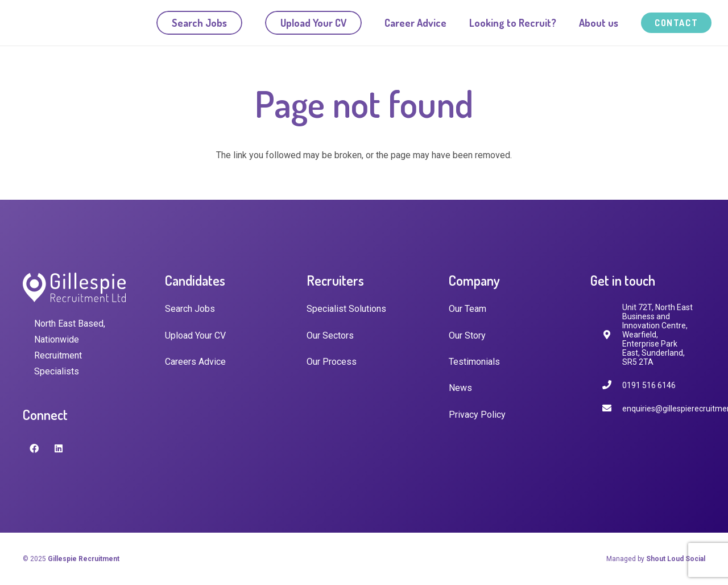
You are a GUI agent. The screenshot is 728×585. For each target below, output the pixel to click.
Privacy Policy (477, 415)
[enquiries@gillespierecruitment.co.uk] (612, 408)
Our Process (332, 362)
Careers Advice (195, 362)
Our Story (467, 335)
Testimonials (474, 362)
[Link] (78, 23)
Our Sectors (330, 335)
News (460, 388)
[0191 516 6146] (612, 385)
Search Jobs (190, 309)
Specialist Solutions (346, 309)
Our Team (468, 309)
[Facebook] (34, 448)
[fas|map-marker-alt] (612, 335)
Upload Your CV (195, 335)
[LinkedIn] (59, 448)
